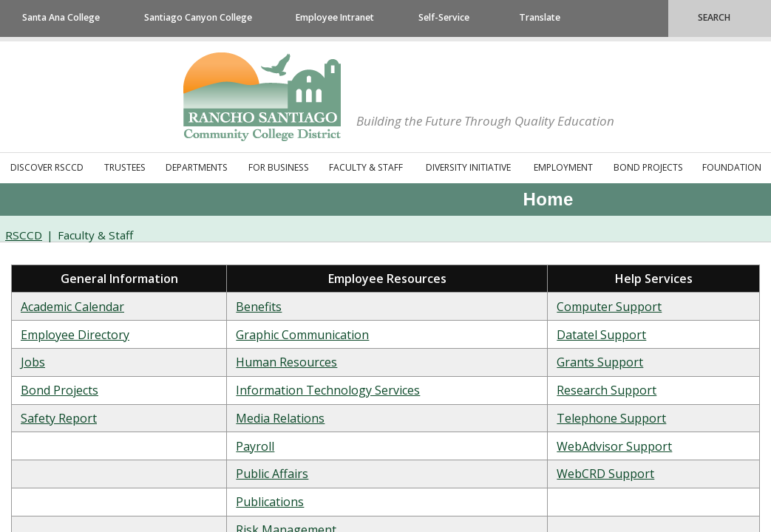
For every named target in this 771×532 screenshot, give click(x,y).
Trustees (125, 167)
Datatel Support (601, 335)
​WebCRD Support (605, 474)
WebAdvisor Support (614, 446)
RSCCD (24, 235)
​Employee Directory (75, 335)
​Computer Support (609, 307)
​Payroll (255, 446)
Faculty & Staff (366, 167)
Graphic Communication (302, 335)
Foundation (732, 167)
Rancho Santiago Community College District (262, 97)
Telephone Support (611, 418)
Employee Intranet (335, 17)
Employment (563, 167)
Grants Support (600, 362)
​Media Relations (280, 418)
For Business (279, 167)
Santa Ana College (61, 17)
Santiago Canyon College (198, 17)
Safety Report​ (59, 418)
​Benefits (259, 307)
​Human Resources (286, 362)
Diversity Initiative (468, 167)
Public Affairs (272, 474)
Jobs (33, 362)
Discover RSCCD (47, 167)
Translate (540, 17)
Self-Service (444, 17)
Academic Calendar (72, 307)
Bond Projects (648, 167)
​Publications (270, 502)
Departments (197, 167)
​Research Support (607, 390)
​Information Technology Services (328, 390)
